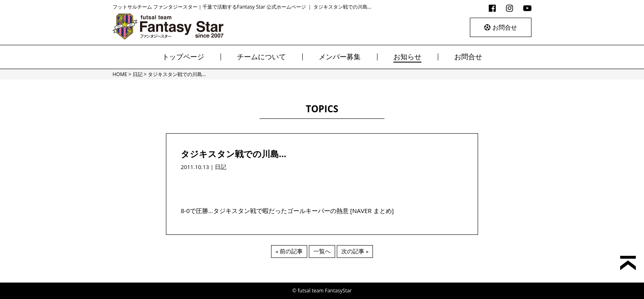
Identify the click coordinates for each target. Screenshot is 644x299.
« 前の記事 (289, 251)
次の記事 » (355, 251)
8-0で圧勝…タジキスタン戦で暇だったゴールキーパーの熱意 (265, 211)
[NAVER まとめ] (372, 211)
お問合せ (501, 27)
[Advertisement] (322, 184)
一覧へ (322, 251)
